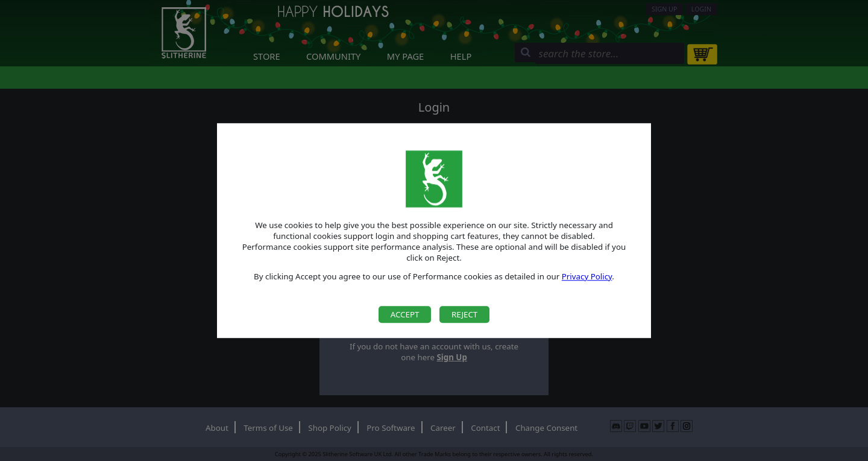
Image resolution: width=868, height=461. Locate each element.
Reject (464, 314)
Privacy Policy (587, 276)
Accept (405, 314)
